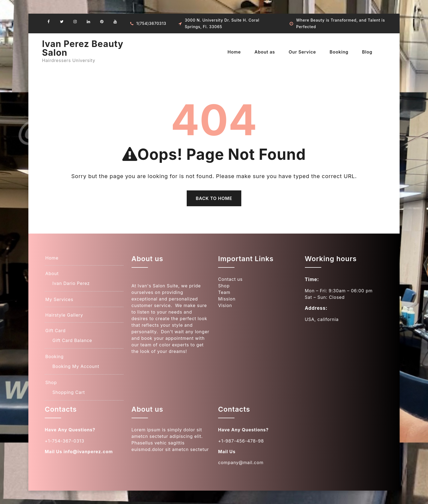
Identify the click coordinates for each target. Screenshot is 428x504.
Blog (367, 52)
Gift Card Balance (72, 340)
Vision (225, 305)
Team (224, 292)
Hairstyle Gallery (64, 315)
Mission (227, 299)
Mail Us (53, 451)
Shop (51, 382)
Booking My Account (76, 366)
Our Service (302, 52)
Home (234, 52)
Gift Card (55, 331)
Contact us (230, 279)
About (52, 273)
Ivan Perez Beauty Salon (83, 48)
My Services (59, 299)
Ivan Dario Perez (71, 283)
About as (265, 52)
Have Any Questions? (70, 430)
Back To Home (214, 198)
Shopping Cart (69, 392)
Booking (339, 52)
